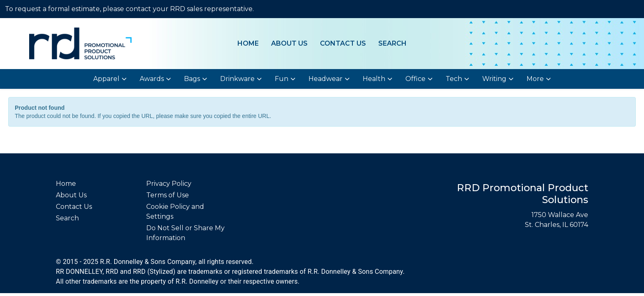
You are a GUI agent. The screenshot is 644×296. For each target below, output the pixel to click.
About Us (289, 43)
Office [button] (415, 79)
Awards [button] (152, 79)
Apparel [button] (106, 79)
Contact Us (343, 43)
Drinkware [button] (237, 79)
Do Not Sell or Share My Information (185, 233)
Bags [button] (192, 79)
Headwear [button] (325, 79)
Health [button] (374, 79)
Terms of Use (168, 195)
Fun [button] (282, 79)
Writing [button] (494, 79)
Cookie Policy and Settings (175, 212)
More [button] (535, 79)
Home (248, 43)
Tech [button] (454, 79)
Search (392, 43)
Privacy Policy (169, 184)
